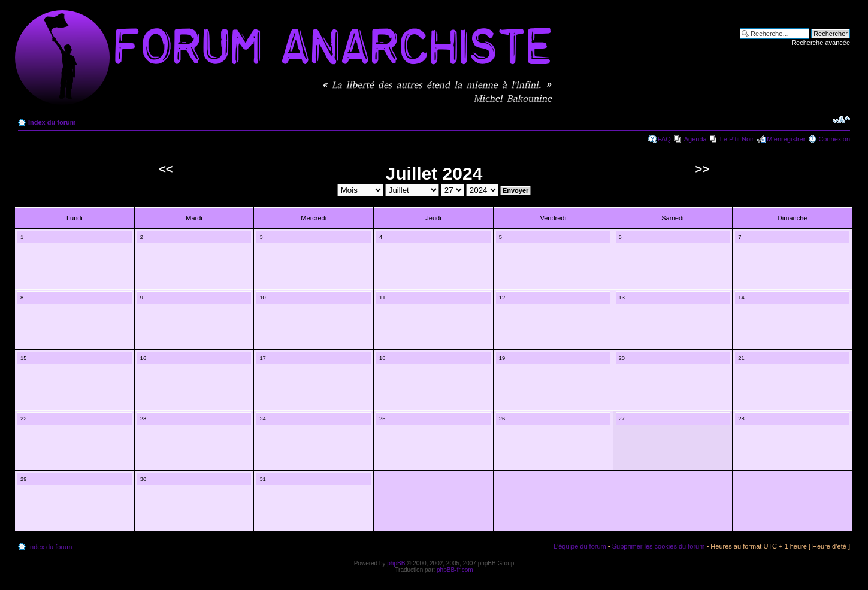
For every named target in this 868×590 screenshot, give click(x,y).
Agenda (695, 139)
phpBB (396, 563)
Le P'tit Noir (737, 139)
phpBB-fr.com (455, 570)
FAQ (664, 139)
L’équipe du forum (580, 546)
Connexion (834, 139)
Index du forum (52, 122)
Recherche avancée (821, 43)
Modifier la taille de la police (841, 120)
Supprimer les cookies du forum (659, 546)
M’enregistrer (786, 139)
